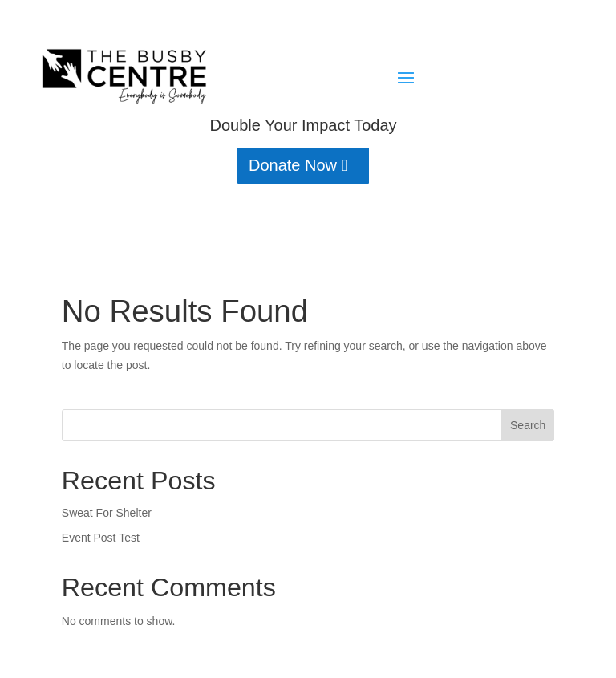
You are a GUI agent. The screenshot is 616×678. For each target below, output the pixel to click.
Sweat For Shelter (107, 513)
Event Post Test (101, 538)
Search (528, 425)
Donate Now (293, 165)
